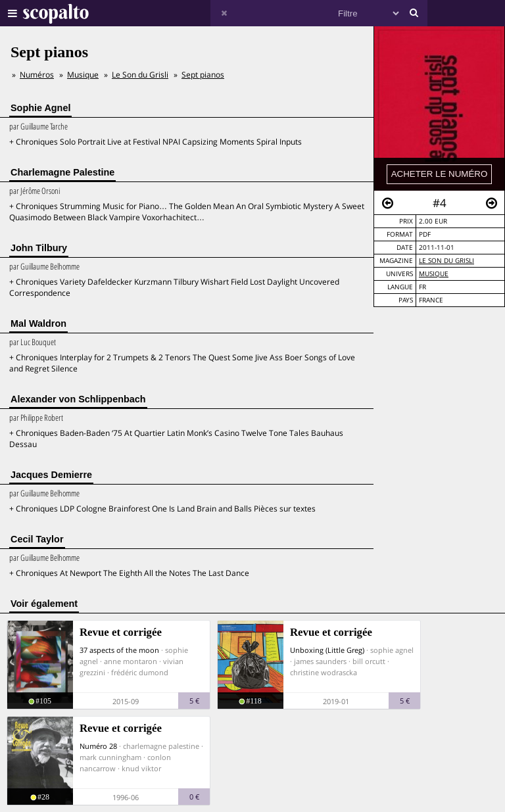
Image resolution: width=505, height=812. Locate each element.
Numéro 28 (98, 746)
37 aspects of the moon (119, 650)
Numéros (37, 75)
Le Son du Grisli (446, 261)
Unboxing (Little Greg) (327, 650)
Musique (434, 274)
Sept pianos (203, 75)
